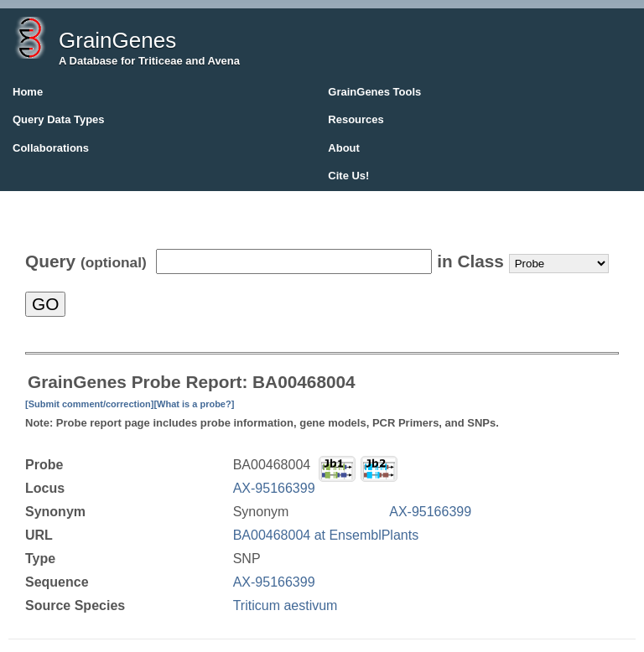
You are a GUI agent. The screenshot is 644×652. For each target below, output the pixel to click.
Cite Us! (348, 176)
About (344, 148)
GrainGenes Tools (374, 92)
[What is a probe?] (194, 404)
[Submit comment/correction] (89, 404)
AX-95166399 (274, 488)
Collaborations (51, 148)
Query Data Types (59, 119)
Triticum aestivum (286, 605)
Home (28, 92)
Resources (356, 119)
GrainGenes (117, 40)
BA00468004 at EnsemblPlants (326, 535)
